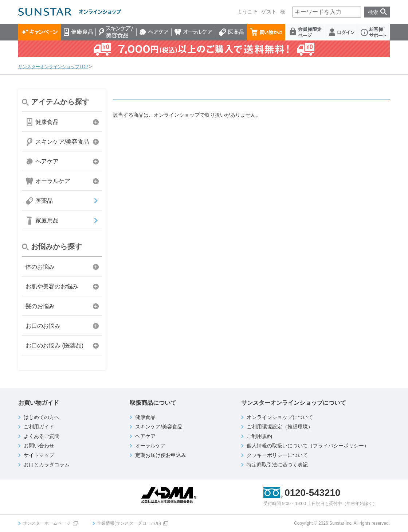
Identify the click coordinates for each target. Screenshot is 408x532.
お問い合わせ (39, 446)
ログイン (342, 32)
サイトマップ (39, 455)
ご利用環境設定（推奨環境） (280, 427)
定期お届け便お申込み (161, 455)
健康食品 (78, 32)
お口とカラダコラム (47, 465)
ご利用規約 (259, 436)
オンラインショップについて (280, 417)
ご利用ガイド (39, 427)
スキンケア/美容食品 (116, 32)
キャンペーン (40, 32)
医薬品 (231, 32)
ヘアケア (154, 32)
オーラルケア (193, 32)
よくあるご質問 (42, 436)
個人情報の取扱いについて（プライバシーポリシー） (308, 446)
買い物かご (266, 32)
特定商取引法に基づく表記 (277, 465)
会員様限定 (306, 32)
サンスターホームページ (47, 523)
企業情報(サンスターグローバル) (129, 523)
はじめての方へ (42, 417)
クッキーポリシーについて (277, 455)
